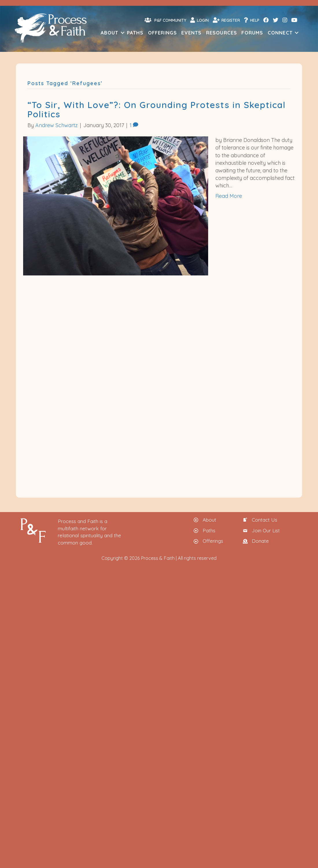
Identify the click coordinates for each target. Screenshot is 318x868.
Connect (280, 33)
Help (252, 20)
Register (226, 20)
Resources (222, 33)
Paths (135, 33)
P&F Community (165, 20)
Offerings (163, 33)
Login (199, 20)
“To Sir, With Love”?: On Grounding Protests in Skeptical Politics (157, 109)
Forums (252, 33)
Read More (229, 196)
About (110, 33)
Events (191, 33)
